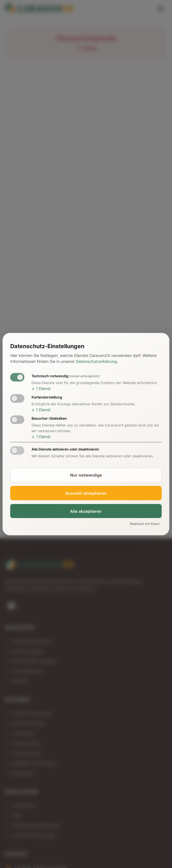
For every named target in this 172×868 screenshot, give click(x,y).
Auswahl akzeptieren (86, 493)
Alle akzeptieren (86, 511)
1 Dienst (41, 388)
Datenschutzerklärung (96, 361)
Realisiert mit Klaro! (145, 524)
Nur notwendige (86, 475)
